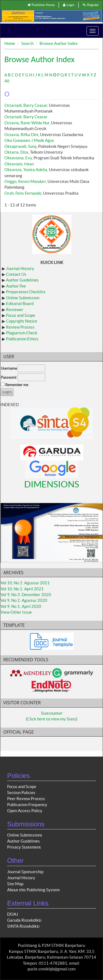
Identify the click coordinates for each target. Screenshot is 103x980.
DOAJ (13, 914)
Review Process (20, 327)
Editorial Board (20, 304)
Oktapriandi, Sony (20, 146)
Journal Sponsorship (25, 872)
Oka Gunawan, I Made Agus (29, 140)
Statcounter (52, 713)
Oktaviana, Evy (18, 158)
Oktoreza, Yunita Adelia (26, 170)
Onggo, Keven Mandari (25, 181)
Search (27, 43)
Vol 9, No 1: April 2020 (21, 606)
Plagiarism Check (22, 333)
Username (9, 368)
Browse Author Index (59, 43)
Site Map (15, 884)
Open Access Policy (25, 811)
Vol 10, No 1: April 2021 (22, 589)
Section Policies (21, 793)
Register (91, 5)
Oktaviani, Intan (19, 164)
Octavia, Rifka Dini (21, 135)
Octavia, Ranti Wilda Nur (27, 123)
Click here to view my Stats (52, 719)
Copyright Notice (22, 321)
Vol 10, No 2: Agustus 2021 (25, 583)
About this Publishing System (33, 890)
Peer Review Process (26, 799)
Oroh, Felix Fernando (23, 193)
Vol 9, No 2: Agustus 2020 (24, 600)
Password (9, 377)
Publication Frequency (27, 805)
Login (69, 5)
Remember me (17, 385)
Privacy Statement (24, 847)
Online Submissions (25, 835)
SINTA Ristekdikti (23, 926)
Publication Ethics (22, 339)
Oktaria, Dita (16, 152)
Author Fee (16, 286)
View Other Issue (16, 612)
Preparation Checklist (26, 292)
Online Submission (23, 298)
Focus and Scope (21, 315)
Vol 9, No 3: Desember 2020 (26, 595)
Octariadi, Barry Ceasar (26, 105)
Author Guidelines (22, 280)
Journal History (20, 268)
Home (10, 43)
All (7, 81)
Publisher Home (41, 5)
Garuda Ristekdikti (24, 920)
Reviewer (15, 310)
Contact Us (16, 274)
